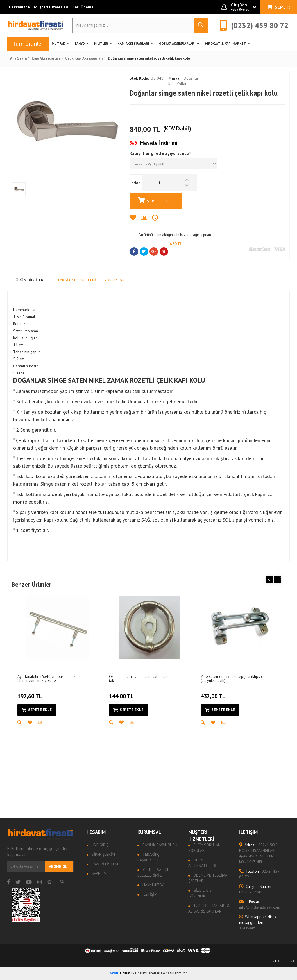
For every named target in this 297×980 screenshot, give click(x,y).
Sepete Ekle (156, 200)
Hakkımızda (19, 7)
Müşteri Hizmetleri (51, 7)
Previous (269, 579)
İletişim (149, 894)
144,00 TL (122, 693)
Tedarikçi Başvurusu (149, 857)
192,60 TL (30, 693)
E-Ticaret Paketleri (146, 973)
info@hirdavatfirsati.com (260, 904)
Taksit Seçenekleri (77, 280)
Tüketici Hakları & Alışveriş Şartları (209, 908)
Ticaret (120, 973)
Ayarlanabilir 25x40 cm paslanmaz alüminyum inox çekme (47, 678)
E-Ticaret (270, 961)
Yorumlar (114, 280)
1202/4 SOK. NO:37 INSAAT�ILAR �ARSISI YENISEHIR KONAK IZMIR (258, 853)
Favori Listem (104, 864)
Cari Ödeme (83, 7)
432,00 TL (214, 693)
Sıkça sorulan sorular (204, 848)
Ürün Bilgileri (30, 280)
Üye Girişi (100, 845)
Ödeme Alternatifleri (202, 863)
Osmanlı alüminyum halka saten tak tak (138, 678)
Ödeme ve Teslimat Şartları (209, 878)
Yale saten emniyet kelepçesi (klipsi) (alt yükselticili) (231, 678)
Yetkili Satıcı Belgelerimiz (153, 872)
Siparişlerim (103, 854)
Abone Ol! (59, 866)
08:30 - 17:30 (256, 889)
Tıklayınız (258, 922)
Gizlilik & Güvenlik (200, 893)
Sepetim (99, 873)
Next (278, 579)
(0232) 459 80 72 (259, 874)
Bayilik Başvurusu (159, 845)
